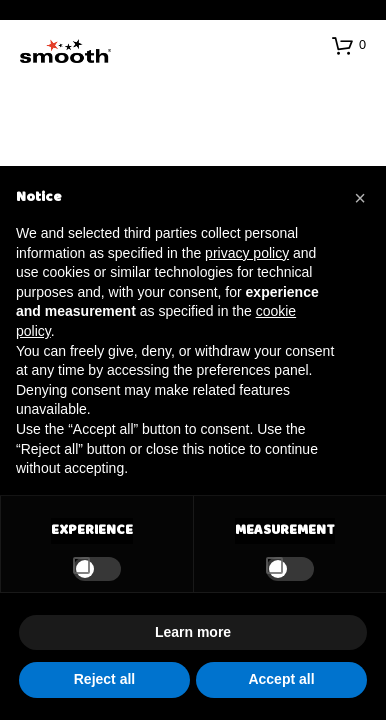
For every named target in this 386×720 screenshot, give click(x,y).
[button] (349, 45)
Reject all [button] (104, 679)
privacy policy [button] (247, 253)
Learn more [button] (193, 632)
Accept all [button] (281, 679)
